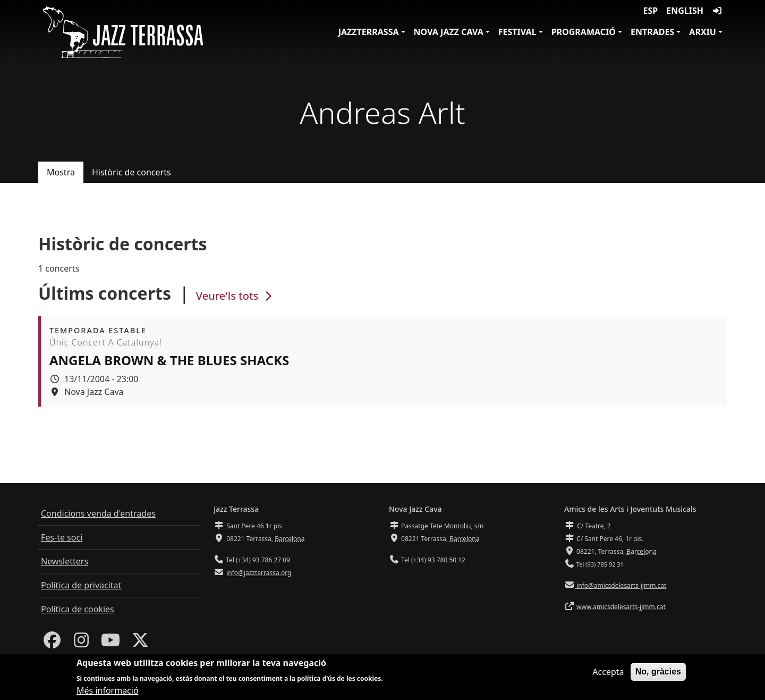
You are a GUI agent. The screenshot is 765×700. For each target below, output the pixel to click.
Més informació (108, 693)
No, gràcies (658, 674)
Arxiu (703, 32)
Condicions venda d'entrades (98, 513)
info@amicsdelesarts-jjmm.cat (620, 585)
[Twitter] (140, 643)
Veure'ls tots (235, 296)
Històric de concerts (131, 172)
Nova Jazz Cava (449, 32)
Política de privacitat (81, 585)
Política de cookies (78, 609)
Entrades (652, 32)
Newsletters (65, 561)
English (685, 11)
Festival (517, 32)
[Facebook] (52, 643)
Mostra (61, 172)
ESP (651, 11)
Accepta (608, 674)
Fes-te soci (62, 537)
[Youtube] (110, 643)
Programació (584, 32)
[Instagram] (81, 643)
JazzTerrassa (369, 32)
